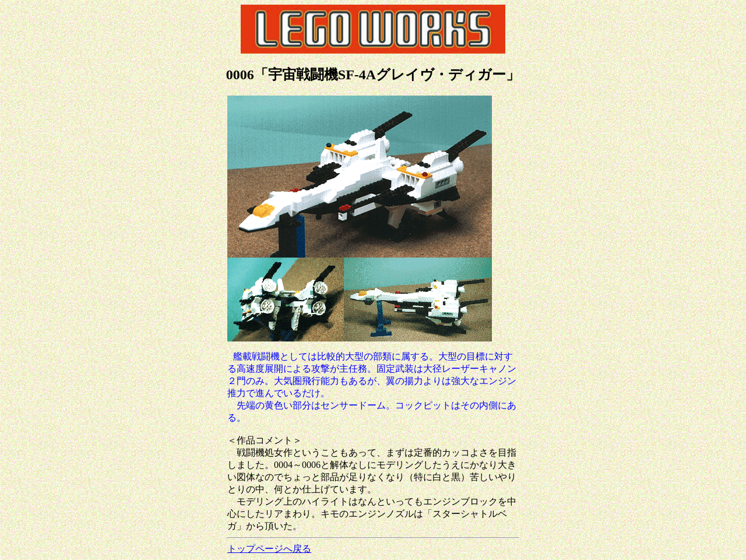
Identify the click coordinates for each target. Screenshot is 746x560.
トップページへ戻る (269, 549)
